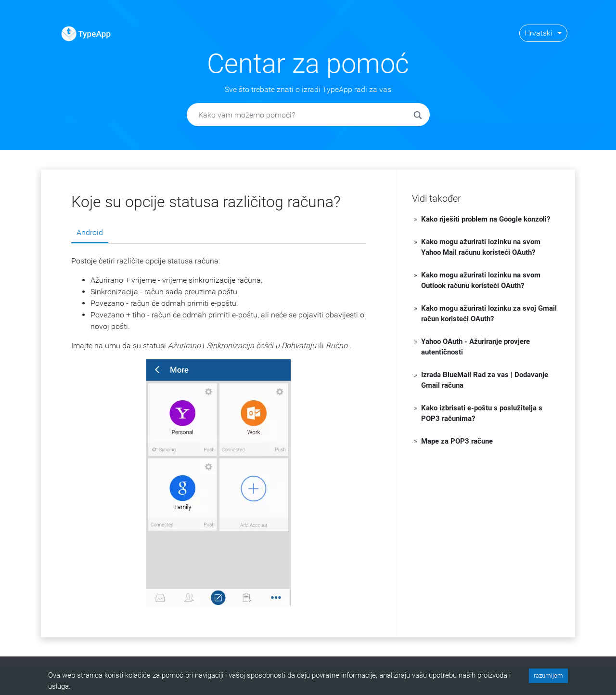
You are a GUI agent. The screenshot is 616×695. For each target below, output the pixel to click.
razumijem (548, 675)
